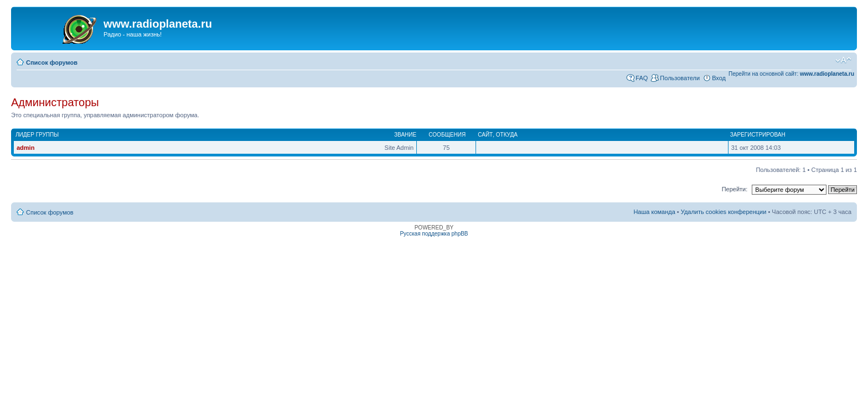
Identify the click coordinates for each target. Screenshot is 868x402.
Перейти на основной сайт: (791, 74)
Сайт (485, 135)
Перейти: (735, 189)
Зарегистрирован (758, 135)
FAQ (642, 78)
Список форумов (52, 62)
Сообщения (447, 135)
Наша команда (654, 212)
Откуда (507, 135)
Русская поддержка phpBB (434, 234)
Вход (719, 78)
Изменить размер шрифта (843, 60)
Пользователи (680, 78)
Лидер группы (37, 135)
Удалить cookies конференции (724, 212)
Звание (405, 135)
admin (25, 148)
